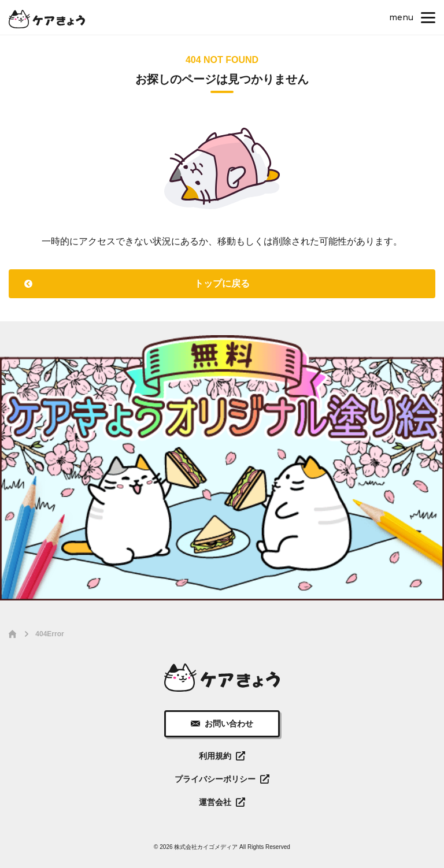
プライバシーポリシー (215, 779)
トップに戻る (222, 283)
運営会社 (215, 802)
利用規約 (215, 756)
